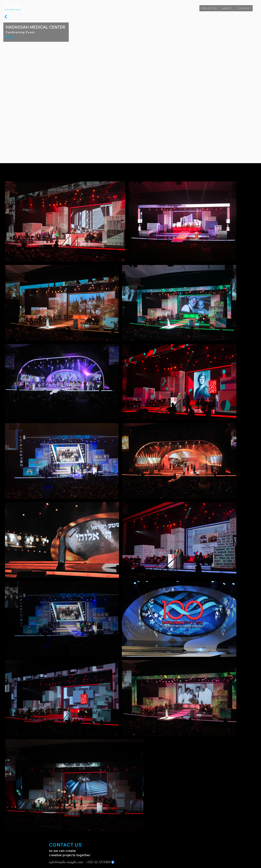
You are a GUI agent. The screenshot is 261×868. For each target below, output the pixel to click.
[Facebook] (113, 862)
